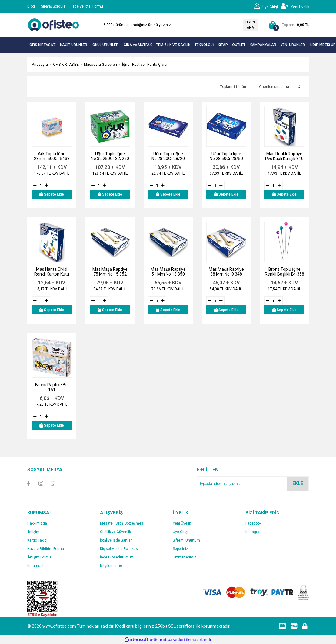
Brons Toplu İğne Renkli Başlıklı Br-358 (284, 272)
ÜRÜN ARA (250, 25)
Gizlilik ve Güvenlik (115, 532)
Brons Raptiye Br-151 (52, 387)
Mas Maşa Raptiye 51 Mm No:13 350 (168, 272)
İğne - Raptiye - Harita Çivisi (145, 65)
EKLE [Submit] (298, 483)
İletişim (33, 532)
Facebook (253, 523)
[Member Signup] (295, 6)
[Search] (179, 25)
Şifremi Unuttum (186, 540)
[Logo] (55, 25)
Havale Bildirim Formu (46, 549)
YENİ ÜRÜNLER (293, 45)
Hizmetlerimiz (185, 557)
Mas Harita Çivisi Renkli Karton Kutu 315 (52, 272)
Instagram (254, 532)
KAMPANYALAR (263, 45)
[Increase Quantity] (47, 185)
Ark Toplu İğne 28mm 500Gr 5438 (52, 156)
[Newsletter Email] (253, 484)
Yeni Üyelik (182, 523)
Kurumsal (35, 566)
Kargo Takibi (37, 540)
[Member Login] (268, 6)
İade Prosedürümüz (116, 557)
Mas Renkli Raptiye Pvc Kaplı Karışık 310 (284, 156)
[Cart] (288, 25)
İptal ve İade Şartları (116, 540)
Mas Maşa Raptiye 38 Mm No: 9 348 (226, 272)
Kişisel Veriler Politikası (119, 549)
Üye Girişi (180, 532)
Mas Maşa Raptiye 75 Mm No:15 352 (110, 272)
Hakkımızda (37, 523)
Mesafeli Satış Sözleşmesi (122, 523)
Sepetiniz (180, 549)
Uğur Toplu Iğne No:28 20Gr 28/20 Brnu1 (168, 156)
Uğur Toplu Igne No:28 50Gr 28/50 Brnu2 (226, 156)
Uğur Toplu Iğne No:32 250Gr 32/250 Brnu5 (110, 156)
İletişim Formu (39, 557)
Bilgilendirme (111, 566)
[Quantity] (41, 185)
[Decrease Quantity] (35, 185)
